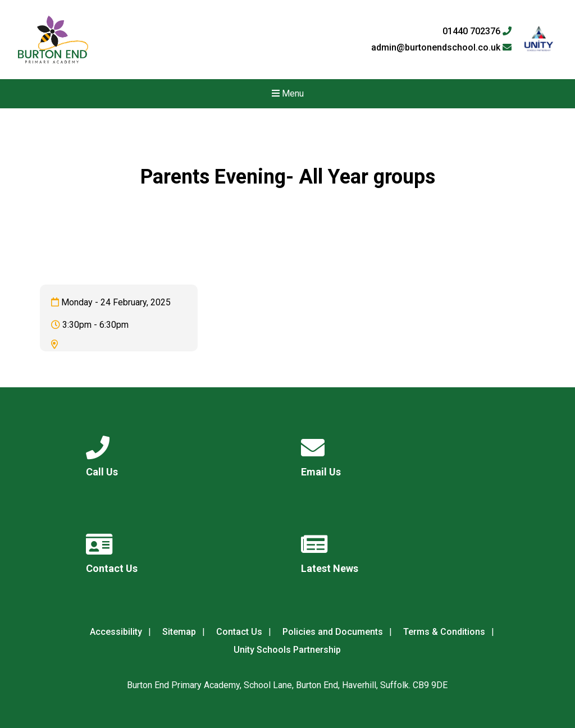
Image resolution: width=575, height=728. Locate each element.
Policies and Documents (333, 632)
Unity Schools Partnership (287, 650)
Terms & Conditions (444, 632)
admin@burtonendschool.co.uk (441, 48)
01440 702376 (477, 31)
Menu (288, 93)
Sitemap (179, 632)
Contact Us (239, 632)
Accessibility (116, 632)
